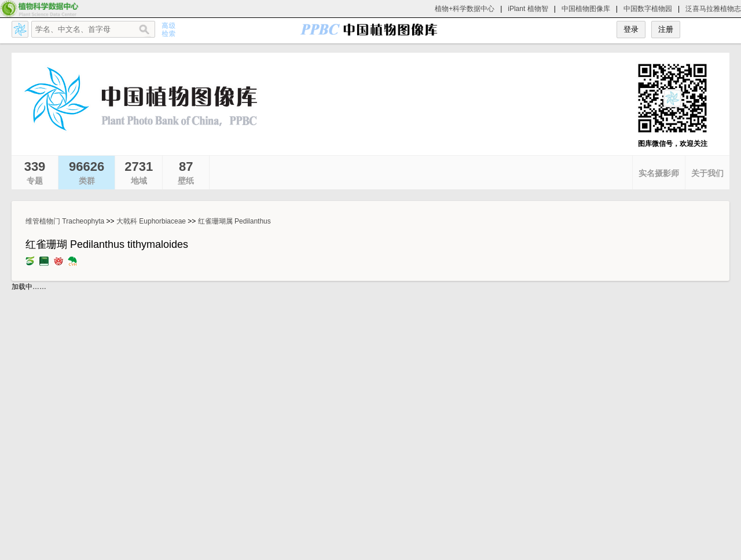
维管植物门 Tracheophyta (65, 221)
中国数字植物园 (648, 9)
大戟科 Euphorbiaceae (151, 221)
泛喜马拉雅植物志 (713, 9)
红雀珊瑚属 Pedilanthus (234, 221)
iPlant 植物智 (528, 9)
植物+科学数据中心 (465, 9)
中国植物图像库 (586, 9)
